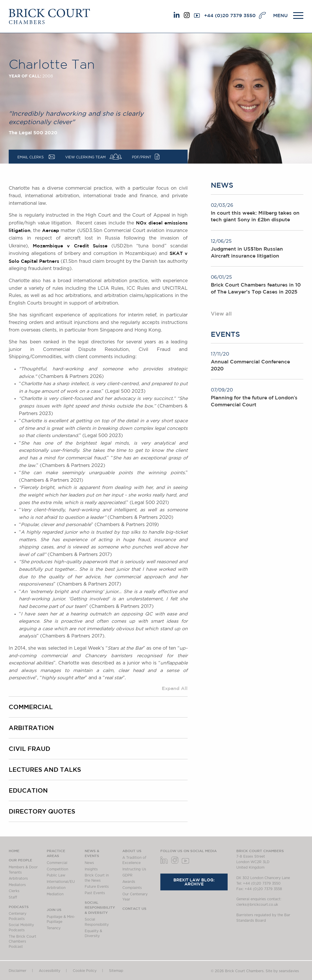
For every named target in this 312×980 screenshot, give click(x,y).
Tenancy (54, 928)
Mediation (55, 894)
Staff (13, 897)
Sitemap (116, 971)
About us (132, 851)
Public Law (56, 875)
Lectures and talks (45, 769)
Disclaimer (18, 971)
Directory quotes (42, 811)
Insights (91, 869)
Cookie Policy (85, 971)
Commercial (31, 707)
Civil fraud (29, 749)
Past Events (95, 893)
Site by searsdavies (282, 971)
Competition (57, 869)
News (89, 863)
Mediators (17, 885)
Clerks (14, 891)
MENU (280, 15)
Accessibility (50, 971)
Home (14, 851)
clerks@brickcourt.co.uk (257, 905)
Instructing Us (134, 869)
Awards (129, 882)
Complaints (132, 888)
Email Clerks (31, 157)
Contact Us (134, 908)
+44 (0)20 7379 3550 (230, 15)
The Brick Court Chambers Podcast (22, 942)
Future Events (97, 887)
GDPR (127, 875)
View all (221, 314)
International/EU (61, 882)
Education (28, 790)
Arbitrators (18, 878)
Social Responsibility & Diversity (100, 907)
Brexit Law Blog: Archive (194, 882)
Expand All (175, 688)
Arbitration (31, 728)
